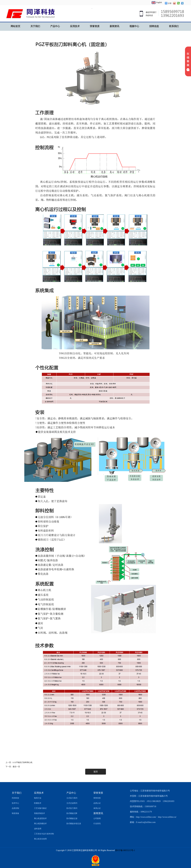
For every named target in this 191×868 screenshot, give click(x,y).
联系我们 (174, 26)
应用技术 (75, 26)
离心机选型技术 (40, 818)
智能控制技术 (39, 813)
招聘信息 (154, 26)
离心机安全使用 (40, 839)
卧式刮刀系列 (72, 808)
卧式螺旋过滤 (72, 818)
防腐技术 (38, 803)
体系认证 (97, 808)
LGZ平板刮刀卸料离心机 (23, 762)
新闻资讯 (114, 26)
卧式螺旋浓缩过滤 (74, 824)
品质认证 (97, 803)
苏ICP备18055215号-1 (125, 850)
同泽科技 (15, 798)
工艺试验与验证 (40, 808)
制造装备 (15, 813)
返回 (96, 772)
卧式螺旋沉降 (72, 813)
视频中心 (134, 26)
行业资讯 (97, 824)
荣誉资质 (95, 26)
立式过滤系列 (72, 803)
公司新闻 (97, 818)
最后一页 (16, 767)
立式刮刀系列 (72, 798)
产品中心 (55, 26)
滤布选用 (38, 829)
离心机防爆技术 (40, 824)
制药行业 (38, 798)
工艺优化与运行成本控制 (44, 834)
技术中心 (15, 803)
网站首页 (15, 26)
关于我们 (35, 26)
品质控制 (15, 808)
